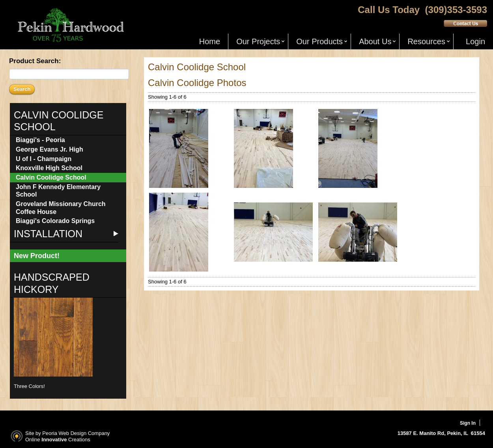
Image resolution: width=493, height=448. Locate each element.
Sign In (468, 423)
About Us (375, 41)
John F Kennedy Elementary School (58, 191)
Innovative (54, 440)
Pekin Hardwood (70, 25)
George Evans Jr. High (49, 149)
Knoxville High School (49, 168)
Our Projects (258, 41)
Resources (426, 41)
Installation (48, 234)
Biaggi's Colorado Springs (55, 221)
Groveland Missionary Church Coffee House (61, 208)
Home (210, 41)
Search (22, 89)
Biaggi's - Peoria (40, 140)
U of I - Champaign (44, 159)
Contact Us (465, 23)
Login (475, 41)
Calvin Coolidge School (51, 177)
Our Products (319, 41)
